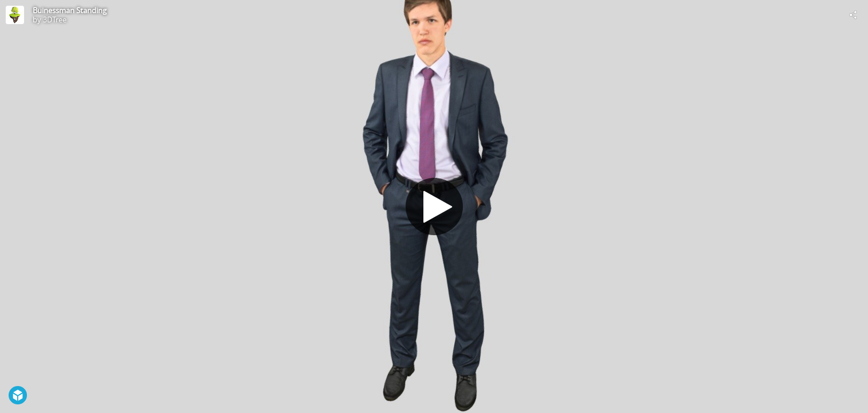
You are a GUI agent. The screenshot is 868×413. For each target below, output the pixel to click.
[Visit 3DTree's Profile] (15, 15)
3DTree (55, 20)
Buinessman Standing (70, 10)
